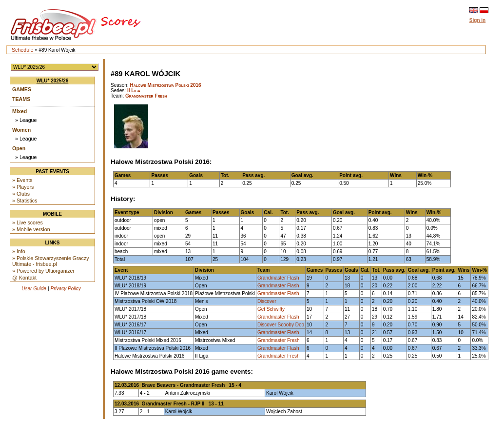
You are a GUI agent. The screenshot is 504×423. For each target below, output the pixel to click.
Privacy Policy (66, 289)
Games (22, 89)
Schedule (22, 50)
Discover (267, 301)
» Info (19, 251)
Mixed (19, 111)
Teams (21, 99)
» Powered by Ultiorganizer (43, 271)
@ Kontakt (24, 278)
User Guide (34, 289)
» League (26, 120)
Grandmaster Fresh (146, 96)
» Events (22, 180)
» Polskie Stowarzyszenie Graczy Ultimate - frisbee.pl (51, 261)
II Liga (134, 91)
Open (19, 148)
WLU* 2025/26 (53, 81)
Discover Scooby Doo (281, 325)
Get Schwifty (271, 309)
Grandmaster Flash (278, 278)
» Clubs (21, 194)
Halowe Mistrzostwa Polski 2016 (165, 85)
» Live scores (28, 222)
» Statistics (25, 201)
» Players (23, 187)
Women (21, 130)
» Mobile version (31, 229)
